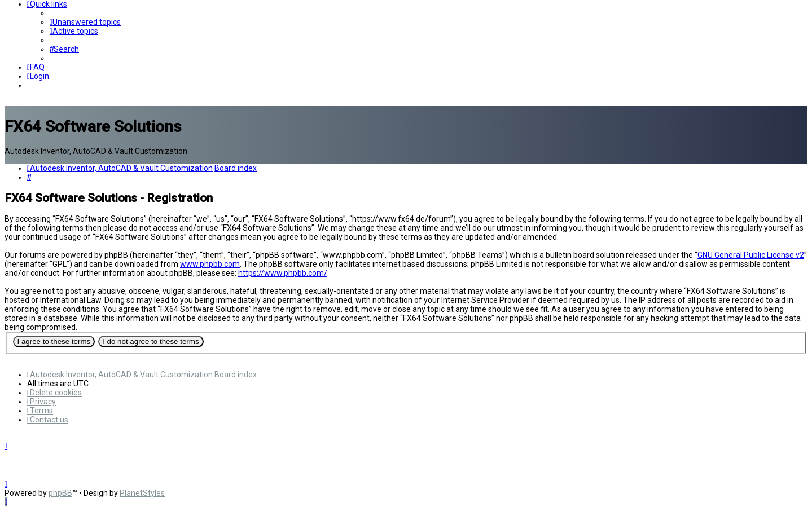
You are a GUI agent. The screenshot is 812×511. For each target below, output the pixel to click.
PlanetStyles (142, 493)
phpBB (60, 493)
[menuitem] (85, 22)
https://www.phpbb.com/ (283, 273)
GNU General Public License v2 (751, 255)
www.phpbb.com (210, 264)
